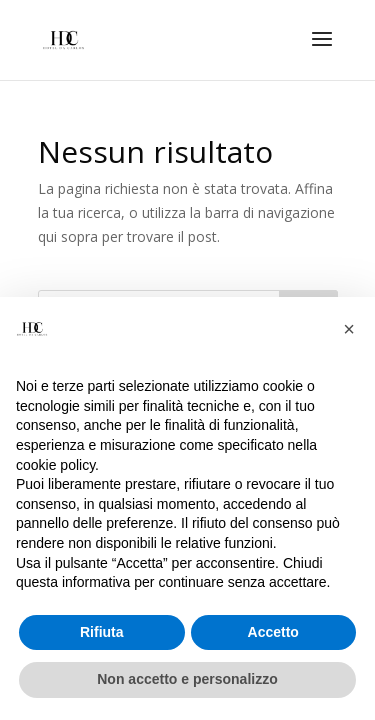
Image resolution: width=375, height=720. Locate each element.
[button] (349, 329)
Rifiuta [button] (102, 632)
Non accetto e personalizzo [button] (187, 679)
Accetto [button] (273, 632)
